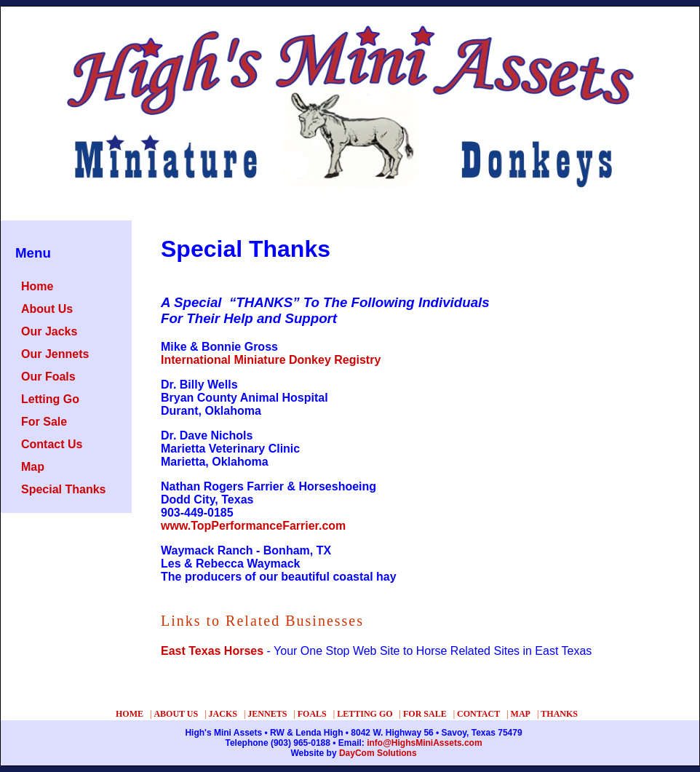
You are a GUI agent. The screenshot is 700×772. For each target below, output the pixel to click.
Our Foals (48, 377)
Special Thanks (64, 489)
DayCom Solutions (378, 753)
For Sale (44, 422)
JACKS (223, 714)
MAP (521, 714)
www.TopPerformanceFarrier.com (253, 526)
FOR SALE (425, 714)
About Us (47, 309)
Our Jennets (55, 354)
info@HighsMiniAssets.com (424, 743)
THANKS (559, 714)
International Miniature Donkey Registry (271, 360)
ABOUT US (176, 714)
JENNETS (267, 714)
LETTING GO (365, 714)
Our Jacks (49, 331)
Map (33, 467)
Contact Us (52, 444)
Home (37, 286)
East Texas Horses (212, 651)
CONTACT (478, 714)
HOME (130, 714)
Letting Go (50, 399)
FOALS (312, 714)
